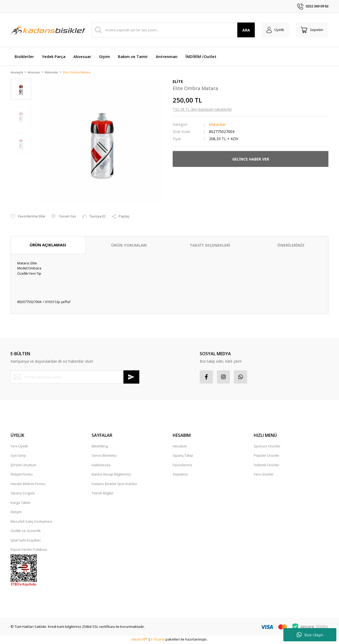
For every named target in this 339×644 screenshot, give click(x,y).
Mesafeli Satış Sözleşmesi (31, 522)
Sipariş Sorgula (23, 494)
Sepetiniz (180, 475)
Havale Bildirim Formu (28, 484)
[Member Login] (275, 30)
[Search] (173, 30)
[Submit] (131, 377)
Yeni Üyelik (19, 447)
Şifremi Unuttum (23, 465)
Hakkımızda (101, 465)
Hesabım (180, 447)
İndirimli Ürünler (267, 465)
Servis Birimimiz (104, 456)
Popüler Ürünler (267, 456)
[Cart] (312, 30)
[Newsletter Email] (75, 377)
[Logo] (48, 30)
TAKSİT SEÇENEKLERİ (210, 246)
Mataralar (217, 125)
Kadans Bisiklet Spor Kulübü (114, 484)
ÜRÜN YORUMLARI (129, 246)
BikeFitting (100, 447)
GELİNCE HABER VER (251, 159)
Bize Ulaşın (310, 635)
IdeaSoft (139, 640)
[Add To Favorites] (28, 217)
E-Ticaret (158, 640)
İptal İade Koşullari (26, 541)
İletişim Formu (22, 475)
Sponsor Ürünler (267, 447)
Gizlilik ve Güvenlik (26, 531)
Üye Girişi (18, 456)
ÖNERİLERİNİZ (291, 246)
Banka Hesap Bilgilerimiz (111, 475)
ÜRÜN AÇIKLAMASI (48, 245)
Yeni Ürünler (264, 475)
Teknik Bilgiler (103, 494)
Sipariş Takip (183, 456)
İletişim (16, 512)
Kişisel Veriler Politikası (29, 550)
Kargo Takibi (21, 503)
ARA (246, 30)
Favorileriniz (182, 465)
